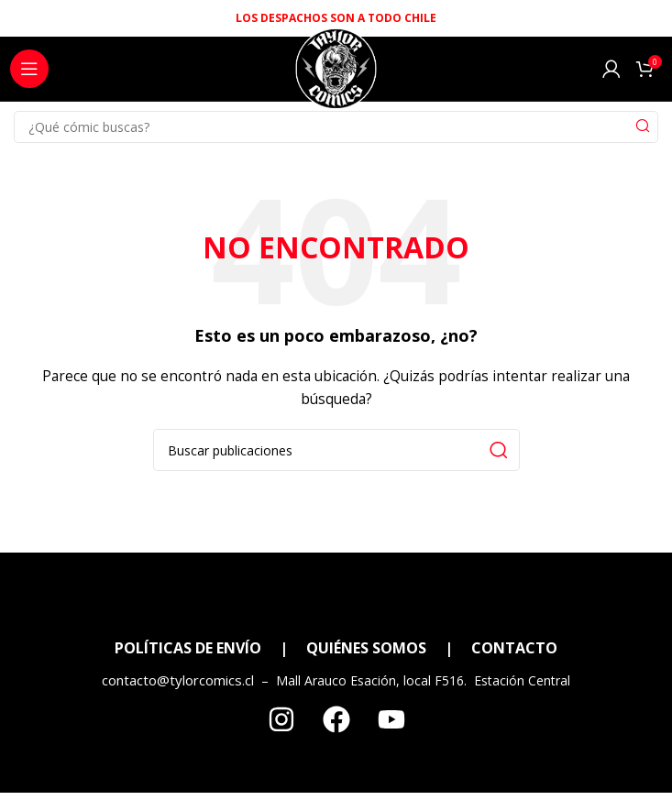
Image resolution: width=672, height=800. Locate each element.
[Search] (336, 127)
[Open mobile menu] (29, 69)
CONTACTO (514, 648)
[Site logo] (336, 74)
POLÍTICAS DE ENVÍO (188, 648)
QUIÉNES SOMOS (366, 648)
